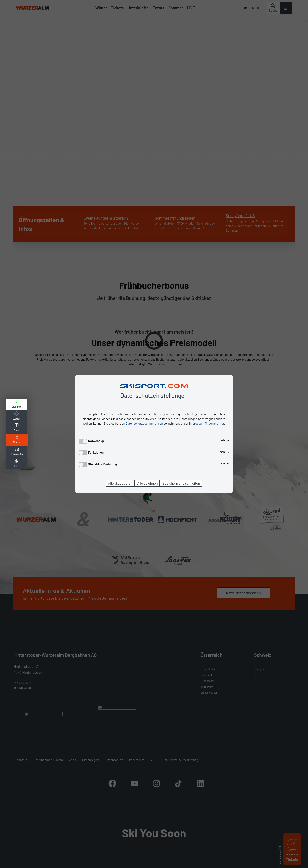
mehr (225, 440)
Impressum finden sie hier (207, 423)
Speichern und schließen (181, 483)
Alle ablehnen (148, 483)
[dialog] (154, 434)
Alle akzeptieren (120, 483)
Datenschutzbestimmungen (144, 423)
